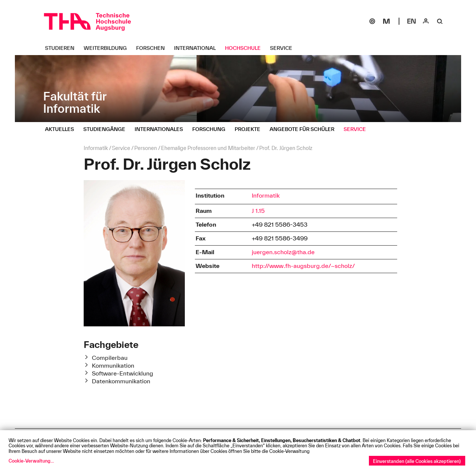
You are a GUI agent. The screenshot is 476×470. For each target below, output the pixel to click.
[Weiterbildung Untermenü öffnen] (108, 48)
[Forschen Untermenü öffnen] (153, 48)
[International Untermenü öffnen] (198, 48)
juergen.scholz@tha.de (283, 252)
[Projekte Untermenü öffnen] (250, 129)
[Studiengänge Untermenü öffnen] (107, 129)
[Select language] (412, 21)
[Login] (426, 21)
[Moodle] (386, 21)
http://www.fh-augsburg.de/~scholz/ (303, 266)
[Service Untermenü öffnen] (284, 48)
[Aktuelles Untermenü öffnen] (62, 129)
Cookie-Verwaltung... (31, 461)
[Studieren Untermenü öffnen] (62, 48)
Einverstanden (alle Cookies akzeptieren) (417, 461)
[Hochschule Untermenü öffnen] (246, 48)
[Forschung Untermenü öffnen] (212, 129)
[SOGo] (372, 21)
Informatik (266, 195)
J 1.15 (258, 211)
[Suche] (440, 21)
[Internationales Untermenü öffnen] (162, 129)
